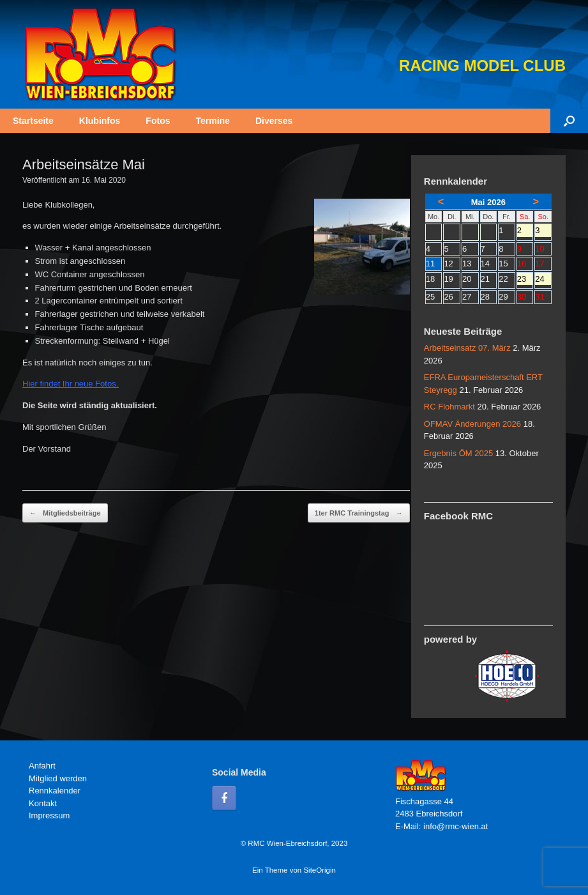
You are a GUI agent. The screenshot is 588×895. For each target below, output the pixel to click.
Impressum (49, 815)
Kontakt (43, 803)
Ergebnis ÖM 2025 (458, 453)
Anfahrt (42, 766)
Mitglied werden (58, 778)
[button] (569, 121)
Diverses (274, 121)
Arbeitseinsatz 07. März (467, 348)
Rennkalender (55, 791)
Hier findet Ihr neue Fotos (69, 384)
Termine (212, 121)
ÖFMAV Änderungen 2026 (472, 424)
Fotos (158, 121)
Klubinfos (100, 121)
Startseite (33, 121)
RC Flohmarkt (449, 407)
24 (543, 280)
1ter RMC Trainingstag (359, 513)
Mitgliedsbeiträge (65, 513)
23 (525, 280)
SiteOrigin (320, 870)
